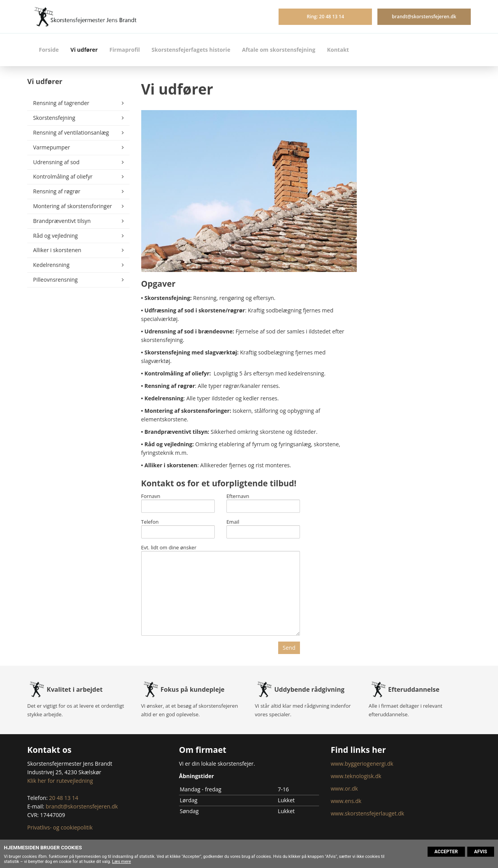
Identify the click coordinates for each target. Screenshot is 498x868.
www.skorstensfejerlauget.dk (367, 813)
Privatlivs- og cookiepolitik (60, 827)
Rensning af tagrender (61, 103)
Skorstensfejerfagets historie (191, 50)
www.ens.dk (346, 801)
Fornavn (151, 496)
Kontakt (338, 50)
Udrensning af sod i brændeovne (189, 331)
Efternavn (238, 496)
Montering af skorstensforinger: (188, 411)
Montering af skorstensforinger (73, 206)
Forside (49, 50)
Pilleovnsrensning (55, 280)
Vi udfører (84, 50)
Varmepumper (52, 147)
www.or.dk (344, 788)
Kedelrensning (51, 265)
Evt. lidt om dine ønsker (169, 548)
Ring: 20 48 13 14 (325, 17)
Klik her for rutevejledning (60, 781)
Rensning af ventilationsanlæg (71, 132)
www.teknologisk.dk (356, 776)
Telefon (150, 522)
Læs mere (122, 862)
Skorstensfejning (54, 118)
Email (233, 522)
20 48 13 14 (64, 798)
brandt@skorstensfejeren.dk (424, 17)
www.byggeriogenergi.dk (362, 764)
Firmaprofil (124, 50)
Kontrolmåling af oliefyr (63, 176)
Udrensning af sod (56, 162)
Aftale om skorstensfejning (279, 50)
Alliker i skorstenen (57, 250)
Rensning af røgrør (57, 191)
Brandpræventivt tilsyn (62, 221)
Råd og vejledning (55, 236)
